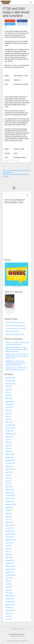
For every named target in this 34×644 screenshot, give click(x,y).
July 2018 (8, 581)
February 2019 (10, 560)
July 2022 (8, 440)
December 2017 (10, 602)
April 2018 (9, 590)
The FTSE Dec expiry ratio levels (15, 325)
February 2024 (10, 401)
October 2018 (10, 572)
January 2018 (10, 599)
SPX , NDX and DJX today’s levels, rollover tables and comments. (17, 349)
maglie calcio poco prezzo (13, 347)
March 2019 (9, 557)
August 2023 (9, 407)
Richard (16, 160)
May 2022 (8, 446)
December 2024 (10, 378)
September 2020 (10, 504)
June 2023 (9, 413)
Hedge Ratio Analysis (17, 634)
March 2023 (9, 422)
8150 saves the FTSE (12, 331)
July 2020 (8, 510)
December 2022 (10, 425)
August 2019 (9, 543)
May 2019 (8, 552)
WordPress (24, 641)
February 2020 (10, 525)
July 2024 (8, 387)
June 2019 (9, 549)
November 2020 (10, 498)
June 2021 (9, 478)
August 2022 (9, 437)
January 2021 (10, 493)
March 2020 (9, 522)
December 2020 (10, 496)
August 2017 (9, 613)
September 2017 (10, 610)
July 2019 (8, 546)
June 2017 (9, 619)
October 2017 (10, 607)
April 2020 (9, 519)
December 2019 (10, 531)
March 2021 (9, 487)
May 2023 (8, 416)
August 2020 (9, 507)
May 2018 (8, 587)
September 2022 (10, 434)
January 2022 (10, 457)
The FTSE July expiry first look (15, 334)
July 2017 (8, 616)
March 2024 (9, 398)
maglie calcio (9, 354)
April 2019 (9, 554)
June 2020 (9, 513)
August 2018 (9, 578)
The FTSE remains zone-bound (15, 323)
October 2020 (10, 501)
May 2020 (8, 516)
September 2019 (10, 540)
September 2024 (10, 384)
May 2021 (8, 481)
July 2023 (8, 410)
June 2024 (9, 390)
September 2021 (10, 469)
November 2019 (10, 534)
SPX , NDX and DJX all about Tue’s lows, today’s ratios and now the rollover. (17, 356)
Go (27, 195)
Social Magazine (15, 641)
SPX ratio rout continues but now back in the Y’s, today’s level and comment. (16, 363)
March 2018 (9, 593)
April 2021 (9, 484)
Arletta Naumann (11, 368)
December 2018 (10, 566)
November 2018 (10, 569)
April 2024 (9, 396)
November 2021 (10, 463)
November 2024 (10, 381)
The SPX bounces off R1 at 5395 (15, 328)
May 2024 (8, 393)
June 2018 (9, 584)
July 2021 (8, 475)
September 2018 (10, 575)
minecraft (8, 342)
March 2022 (9, 451)
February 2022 (10, 454)
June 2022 (9, 443)
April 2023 (9, 419)
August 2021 (9, 472)
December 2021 (10, 460)
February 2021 (10, 490)
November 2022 (10, 428)
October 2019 (10, 537)
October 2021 (10, 466)
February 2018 (10, 596)
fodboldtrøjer (9, 361)
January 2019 (10, 563)
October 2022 (10, 431)
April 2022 (9, 448)
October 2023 (10, 404)
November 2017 (10, 605)
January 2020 (10, 528)
